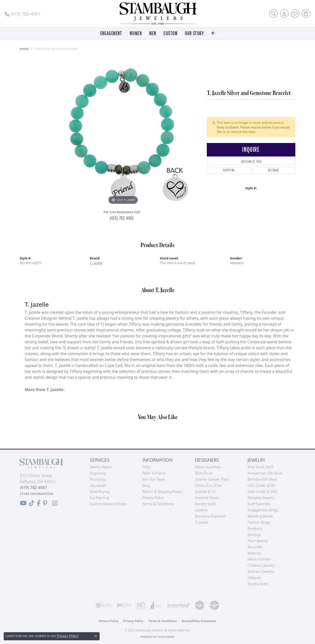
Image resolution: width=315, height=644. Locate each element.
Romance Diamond (210, 516)
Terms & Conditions (158, 504)
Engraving (98, 473)
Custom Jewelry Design (108, 504)
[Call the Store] (34, 487)
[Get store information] (37, 494)
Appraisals (98, 485)
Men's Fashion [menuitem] (259, 559)
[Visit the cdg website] (200, 605)
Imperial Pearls (207, 498)
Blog (146, 485)
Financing (98, 479)
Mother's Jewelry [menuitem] (261, 572)
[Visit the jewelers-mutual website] (179, 605)
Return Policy (109, 621)
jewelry (24, 49)
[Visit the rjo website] (141, 605)
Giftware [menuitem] (254, 578)
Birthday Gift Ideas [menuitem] (262, 479)
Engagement (111, 34)
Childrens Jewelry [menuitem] (261, 565)
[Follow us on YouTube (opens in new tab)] (23, 503)
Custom (171, 34)
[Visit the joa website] (157, 605)
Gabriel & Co (205, 492)
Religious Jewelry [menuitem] (261, 498)
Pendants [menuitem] (255, 528)
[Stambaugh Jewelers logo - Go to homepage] (158, 14)
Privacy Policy (153, 498)
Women (136, 34)
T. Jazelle (96, 263)
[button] (273, 14)
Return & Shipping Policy (162, 492)
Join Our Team (154, 479)
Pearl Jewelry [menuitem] (258, 541)
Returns (274, 170)
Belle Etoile (204, 473)
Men (153, 34)
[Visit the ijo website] (124, 605)
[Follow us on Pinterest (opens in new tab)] (45, 503)
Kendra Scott (205, 504)
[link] (23, 14)
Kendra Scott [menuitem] (258, 584)
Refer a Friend (154, 473)
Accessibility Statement (199, 621)
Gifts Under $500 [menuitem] (261, 485)
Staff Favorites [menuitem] (259, 504)
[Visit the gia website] (104, 605)
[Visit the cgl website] (214, 605)
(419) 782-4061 (122, 218)
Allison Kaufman (208, 467)
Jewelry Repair (101, 467)
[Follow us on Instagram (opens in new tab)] (55, 503)
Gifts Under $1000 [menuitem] (262, 492)
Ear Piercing (100, 498)
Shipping (229, 170)
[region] (123, 132)
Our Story (194, 34)
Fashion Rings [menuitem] (259, 522)
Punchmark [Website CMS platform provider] (166, 637)
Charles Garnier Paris (212, 479)
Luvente (201, 510)
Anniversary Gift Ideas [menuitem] (265, 473)
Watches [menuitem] (254, 553)
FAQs (146, 467)
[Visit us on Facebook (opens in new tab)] (38, 503)
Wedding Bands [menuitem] (260, 516)
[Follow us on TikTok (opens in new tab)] (32, 503)
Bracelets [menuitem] (255, 547)
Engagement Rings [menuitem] (263, 510)
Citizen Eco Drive (208, 485)
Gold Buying (100, 492)
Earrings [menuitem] (254, 535)
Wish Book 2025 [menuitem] (261, 467)
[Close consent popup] (96, 636)
